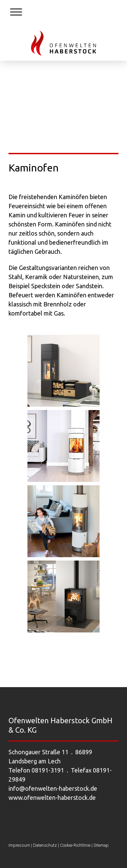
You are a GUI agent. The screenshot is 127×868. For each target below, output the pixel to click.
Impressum (19, 845)
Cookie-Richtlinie (75, 845)
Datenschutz (45, 845)
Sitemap (101, 845)
